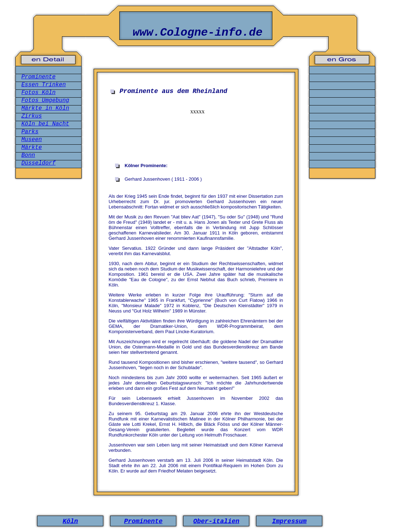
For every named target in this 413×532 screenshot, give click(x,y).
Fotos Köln (38, 93)
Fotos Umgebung (45, 100)
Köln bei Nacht (45, 124)
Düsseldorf (38, 163)
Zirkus (32, 116)
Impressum (289, 521)
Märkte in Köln (45, 108)
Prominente (38, 77)
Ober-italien (216, 521)
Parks (30, 132)
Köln (70, 521)
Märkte (32, 148)
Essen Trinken (44, 85)
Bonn (28, 155)
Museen (32, 140)
